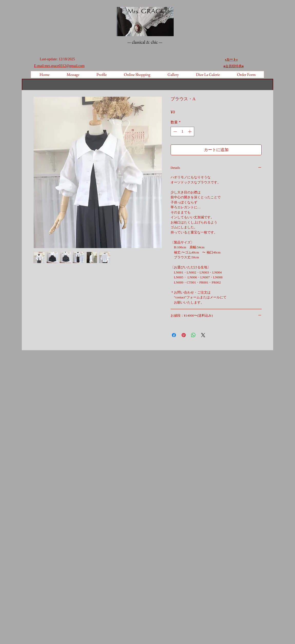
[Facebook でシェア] (174, 335)
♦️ (237, 60)
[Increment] (190, 131)
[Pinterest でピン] (184, 335)
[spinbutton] (182, 131)
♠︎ (234, 66)
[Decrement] (175, 131)
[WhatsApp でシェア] (193, 335)
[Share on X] (203, 335)
